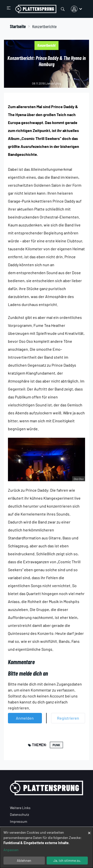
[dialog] (46, 848)
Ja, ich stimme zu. (67, 860)
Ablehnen (24, 860)
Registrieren (68, 718)
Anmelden (25, 718)
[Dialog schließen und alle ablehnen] (89, 830)
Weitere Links (20, 808)
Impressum (19, 821)
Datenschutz (19, 814)
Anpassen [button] (11, 850)
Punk (56, 745)
